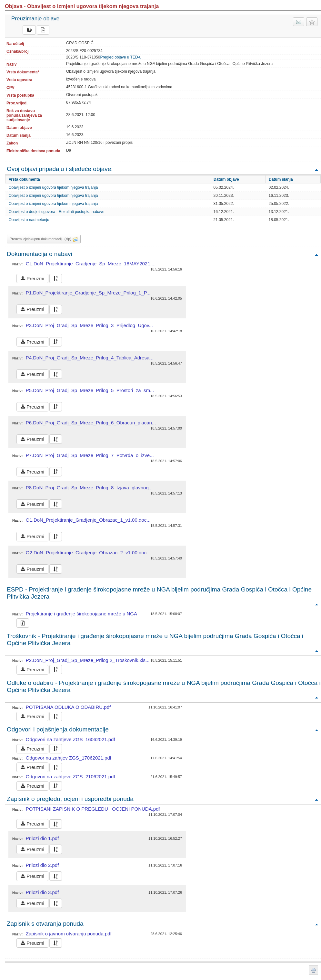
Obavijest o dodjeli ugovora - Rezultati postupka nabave (57, 212)
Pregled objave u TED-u (121, 57)
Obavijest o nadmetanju (29, 220)
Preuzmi (32, 278)
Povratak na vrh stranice (313, 970)
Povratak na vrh (316, 170)
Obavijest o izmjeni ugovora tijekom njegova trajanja (53, 187)
